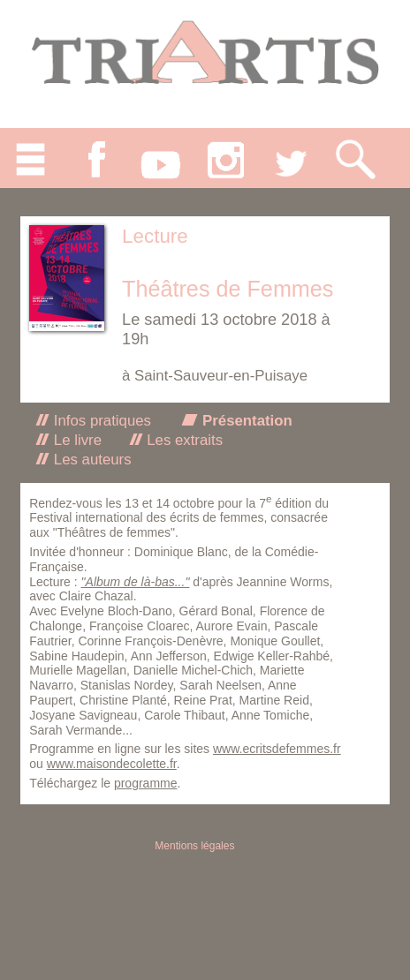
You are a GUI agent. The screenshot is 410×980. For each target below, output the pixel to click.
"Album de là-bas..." (136, 582)
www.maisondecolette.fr (112, 764)
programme (146, 783)
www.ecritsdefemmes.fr (277, 749)
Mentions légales (194, 846)
